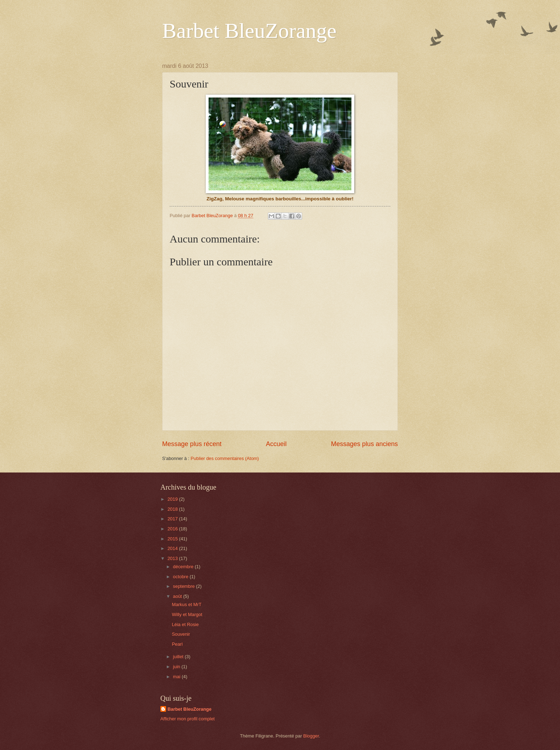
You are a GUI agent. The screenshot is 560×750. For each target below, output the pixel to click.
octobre (181, 577)
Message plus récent (192, 444)
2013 (173, 558)
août (178, 596)
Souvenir (181, 634)
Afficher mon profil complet (187, 719)
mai (177, 677)
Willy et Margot (187, 614)
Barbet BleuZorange (249, 31)
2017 (173, 519)
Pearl (177, 644)
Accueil (276, 444)
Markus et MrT (187, 604)
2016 (173, 529)
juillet (179, 657)
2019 (173, 499)
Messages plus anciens (364, 444)
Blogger (311, 736)
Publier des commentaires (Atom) (225, 458)
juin (177, 667)
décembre (184, 567)
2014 (173, 548)
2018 (173, 509)
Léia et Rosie (185, 624)
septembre (184, 586)
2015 (173, 539)
